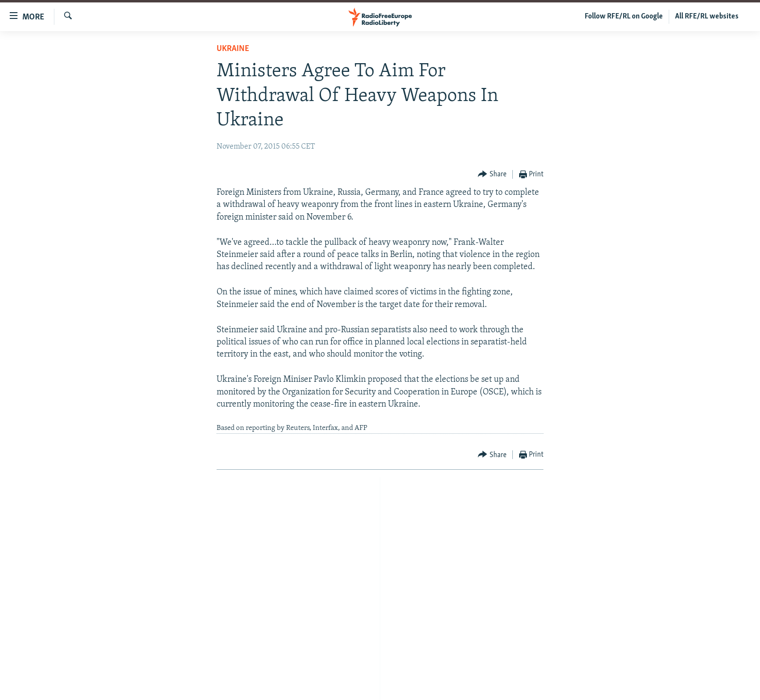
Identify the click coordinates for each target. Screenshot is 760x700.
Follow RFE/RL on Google (624, 17)
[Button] (492, 175)
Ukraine (233, 49)
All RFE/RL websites (707, 17)
